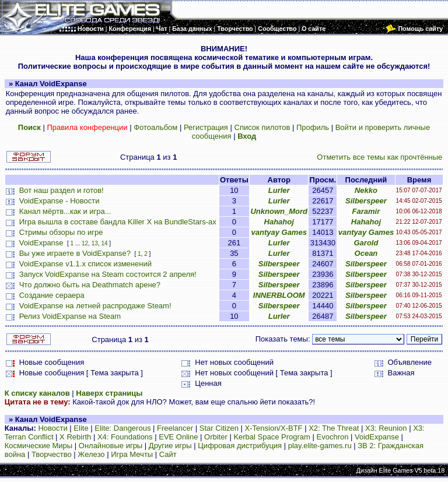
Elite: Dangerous (123, 428)
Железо (91, 454)
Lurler (279, 190)
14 (104, 243)
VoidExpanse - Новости (60, 201)
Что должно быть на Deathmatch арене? (90, 285)
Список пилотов (262, 127)
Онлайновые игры (111, 446)
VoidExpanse (41, 243)
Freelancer (175, 428)
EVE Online (178, 437)
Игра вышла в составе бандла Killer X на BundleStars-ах (118, 222)
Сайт (168, 454)
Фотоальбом (155, 127)
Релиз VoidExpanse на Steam (70, 316)
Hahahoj (279, 222)
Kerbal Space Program (272, 437)
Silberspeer (366, 201)
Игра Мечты (132, 454)
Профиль (313, 127)
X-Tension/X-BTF (274, 428)
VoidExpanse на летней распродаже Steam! (95, 306)
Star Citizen (219, 428)
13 (95, 243)
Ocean (366, 253)
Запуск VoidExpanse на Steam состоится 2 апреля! (108, 274)
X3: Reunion (386, 428)
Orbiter (216, 437)
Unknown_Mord (279, 211)
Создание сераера (52, 295)
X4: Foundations (125, 437)
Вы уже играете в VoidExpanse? (75, 253)
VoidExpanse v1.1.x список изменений (85, 264)
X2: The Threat (334, 428)
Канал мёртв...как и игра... (65, 211)
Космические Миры (38, 446)
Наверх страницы (109, 393)
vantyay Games (279, 232)
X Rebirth (75, 437)
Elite (81, 428)
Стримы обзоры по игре (61, 232)
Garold (366, 243)
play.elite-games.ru (320, 446)
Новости (52, 428)
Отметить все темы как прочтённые (379, 157)
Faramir (366, 211)
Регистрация (206, 127)
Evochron (333, 437)
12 (85, 243)
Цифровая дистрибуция (240, 446)
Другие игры (170, 446)
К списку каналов (37, 393)
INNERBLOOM (279, 295)
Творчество (52, 454)
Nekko (366, 190)
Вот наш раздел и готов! (62, 190)
